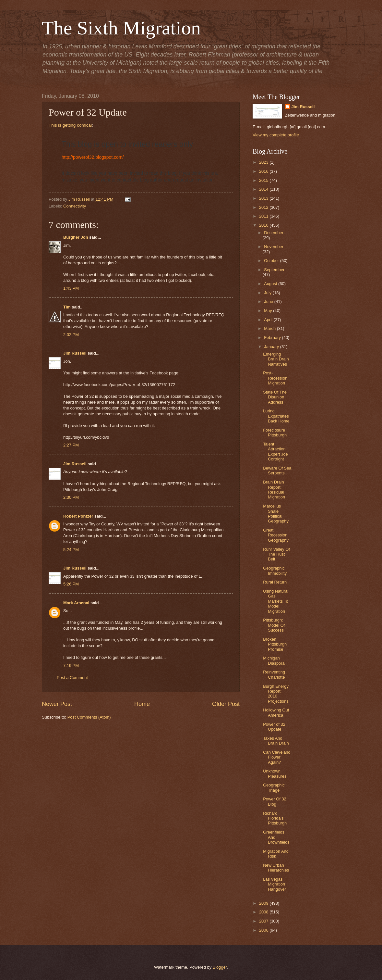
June (269, 302)
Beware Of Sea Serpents (277, 471)
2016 (264, 171)
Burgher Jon (76, 237)
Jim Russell (75, 353)
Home (142, 704)
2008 (264, 912)
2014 (264, 189)
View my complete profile (276, 135)
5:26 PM (71, 584)
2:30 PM (71, 497)
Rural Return (275, 582)
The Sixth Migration (121, 28)
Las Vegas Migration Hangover (275, 884)
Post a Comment (72, 678)
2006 (264, 930)
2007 (264, 921)
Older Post (226, 704)
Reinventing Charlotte (274, 674)
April (269, 320)
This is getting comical (70, 125)
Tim (67, 307)
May (269, 311)
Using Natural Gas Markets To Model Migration (276, 601)
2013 (264, 198)
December (274, 233)
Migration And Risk (276, 854)
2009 (264, 903)
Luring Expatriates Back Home (276, 416)
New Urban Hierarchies (276, 868)
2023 (264, 162)
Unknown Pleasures (275, 773)
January (272, 347)
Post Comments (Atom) (89, 717)
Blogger (220, 967)
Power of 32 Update (274, 727)
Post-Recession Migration (275, 378)
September (274, 270)
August (271, 284)
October (272, 261)
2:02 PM (71, 335)
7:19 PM (71, 666)
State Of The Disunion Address (275, 397)
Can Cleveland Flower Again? (277, 757)
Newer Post (57, 704)
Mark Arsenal (76, 603)
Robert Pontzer (78, 516)
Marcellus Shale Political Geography (276, 514)
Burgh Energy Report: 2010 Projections (276, 694)
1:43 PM (71, 288)
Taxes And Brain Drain (276, 741)
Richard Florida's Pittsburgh (275, 818)
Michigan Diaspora (274, 660)
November (274, 247)
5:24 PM (71, 550)
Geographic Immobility (275, 571)
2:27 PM (71, 445)
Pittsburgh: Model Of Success (274, 625)
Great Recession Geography (276, 535)
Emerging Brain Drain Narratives (276, 359)
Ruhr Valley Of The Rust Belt (276, 554)
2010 (264, 225)
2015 (264, 180)
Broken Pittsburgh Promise (275, 644)
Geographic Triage (274, 787)
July (268, 293)
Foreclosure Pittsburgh (275, 433)
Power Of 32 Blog (275, 801)
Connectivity (75, 206)
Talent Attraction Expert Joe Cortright (275, 452)
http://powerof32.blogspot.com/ (93, 157)
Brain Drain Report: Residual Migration (274, 490)
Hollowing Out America (276, 712)
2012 (264, 207)
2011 (264, 216)
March (270, 328)
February (273, 338)
